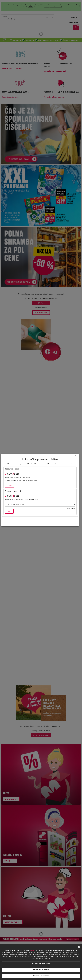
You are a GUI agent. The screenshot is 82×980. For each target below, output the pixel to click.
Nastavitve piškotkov (41, 963)
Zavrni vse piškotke (41, 970)
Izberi (9, 511)
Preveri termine (71, 508)
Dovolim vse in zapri (41, 976)
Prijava (10, 485)
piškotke (33, 950)
